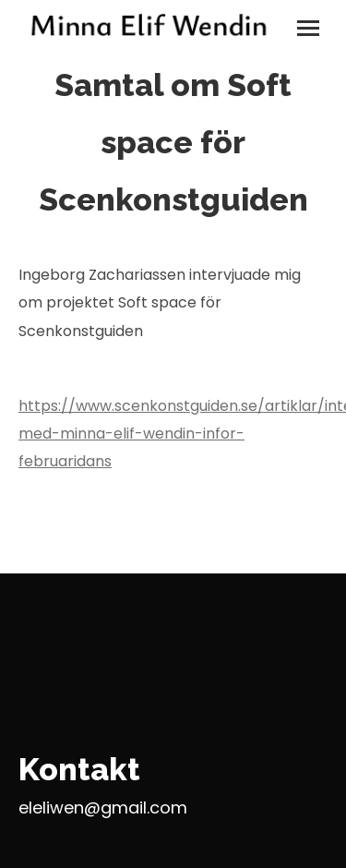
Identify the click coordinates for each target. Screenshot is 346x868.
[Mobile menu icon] (308, 28)
